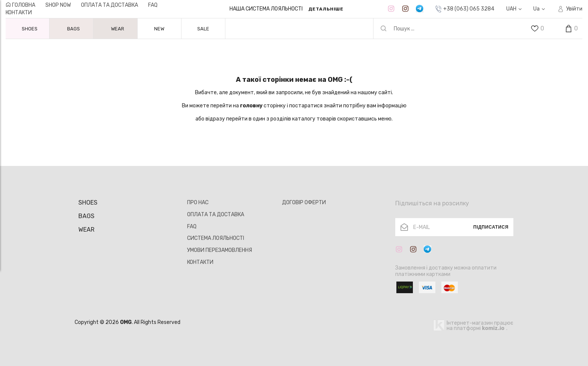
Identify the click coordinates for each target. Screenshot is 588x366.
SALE (203, 29)
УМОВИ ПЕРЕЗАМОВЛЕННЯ (220, 250)
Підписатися (491, 227)
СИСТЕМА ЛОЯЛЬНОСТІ (216, 238)
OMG (126, 322)
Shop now (58, 5)
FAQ (153, 5)
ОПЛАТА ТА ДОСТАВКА (109, 5)
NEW (159, 29)
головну (251, 106)
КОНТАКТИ (19, 13)
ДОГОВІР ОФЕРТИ (304, 203)
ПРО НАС (198, 203)
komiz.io (493, 328)
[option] (286, 9)
